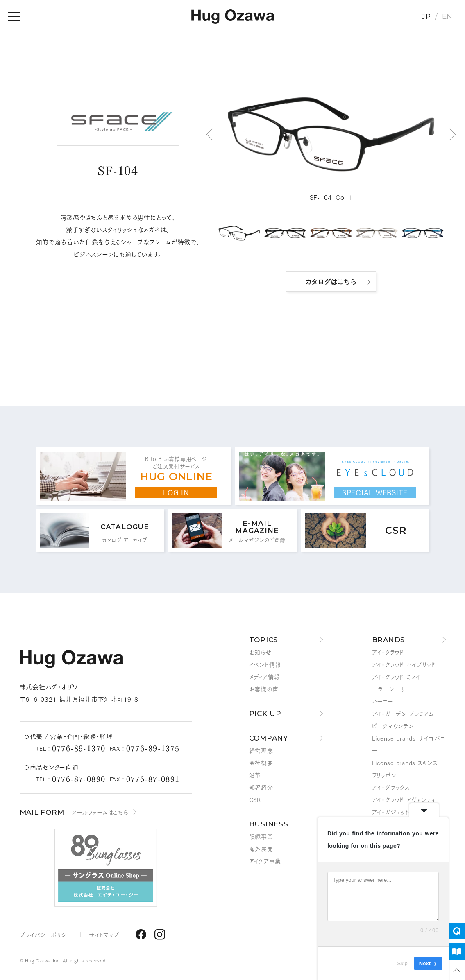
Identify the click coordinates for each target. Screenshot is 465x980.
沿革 (255, 775)
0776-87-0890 (79, 779)
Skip (403, 963)
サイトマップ (104, 935)
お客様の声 (264, 689)
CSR (255, 799)
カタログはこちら (331, 281)
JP (426, 16)
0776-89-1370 (79, 748)
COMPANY (269, 738)
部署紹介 (261, 787)
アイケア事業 (265, 861)
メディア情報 (265, 677)
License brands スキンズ (405, 763)
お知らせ (260, 652)
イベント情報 (265, 664)
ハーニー (383, 701)
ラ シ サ (389, 689)
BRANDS (389, 640)
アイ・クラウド (388, 652)
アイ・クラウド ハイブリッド (404, 664)
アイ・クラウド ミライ (396, 677)
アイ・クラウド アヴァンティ (404, 799)
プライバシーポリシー (46, 935)
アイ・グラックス (391, 787)
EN (448, 16)
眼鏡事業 (261, 836)
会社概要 (261, 763)
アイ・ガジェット (391, 812)
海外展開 (261, 849)
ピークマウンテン (393, 726)
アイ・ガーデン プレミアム (403, 714)
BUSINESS (269, 824)
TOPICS (264, 640)
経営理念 (261, 750)
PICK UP (265, 714)
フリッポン (384, 775)
